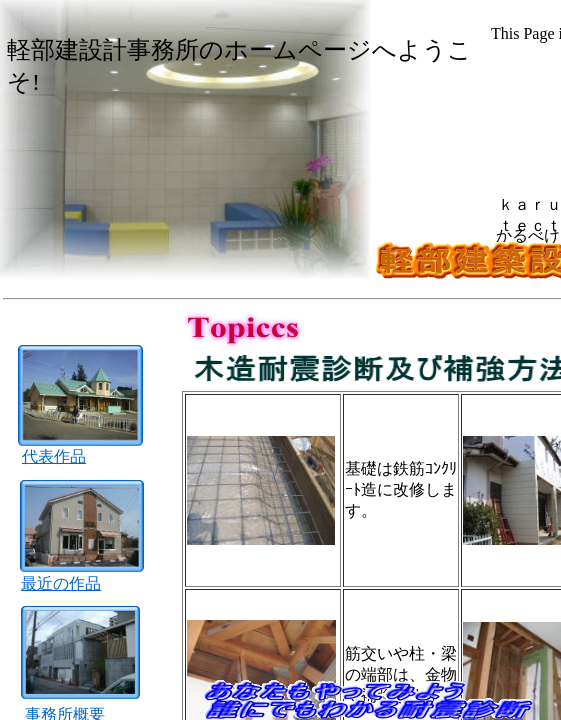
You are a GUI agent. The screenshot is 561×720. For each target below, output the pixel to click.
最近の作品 (61, 583)
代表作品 (54, 456)
